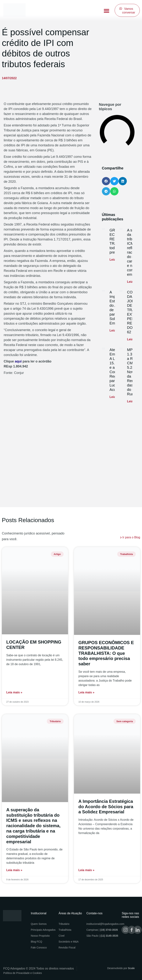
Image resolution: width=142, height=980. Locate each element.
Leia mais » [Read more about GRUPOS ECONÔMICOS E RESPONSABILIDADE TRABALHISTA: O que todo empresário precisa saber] (86, 692)
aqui (18, 361)
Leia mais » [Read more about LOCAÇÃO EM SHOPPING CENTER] (14, 692)
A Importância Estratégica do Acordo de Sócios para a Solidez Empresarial (106, 807)
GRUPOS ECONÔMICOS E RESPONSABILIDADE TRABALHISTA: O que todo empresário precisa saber (106, 653)
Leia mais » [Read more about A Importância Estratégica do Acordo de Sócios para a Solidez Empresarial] (86, 870)
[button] (106, 11)
